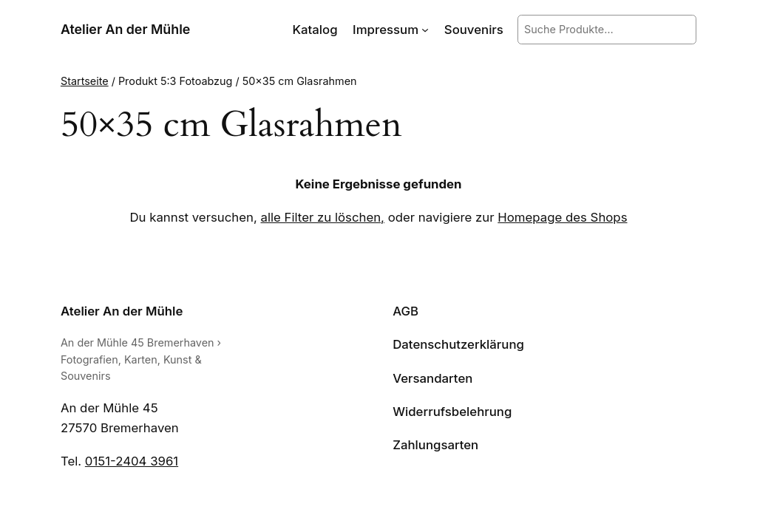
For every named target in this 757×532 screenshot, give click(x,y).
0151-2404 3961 (132, 461)
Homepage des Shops (562, 217)
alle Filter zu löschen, (323, 217)
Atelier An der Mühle (125, 29)
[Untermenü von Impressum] (425, 30)
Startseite (85, 81)
